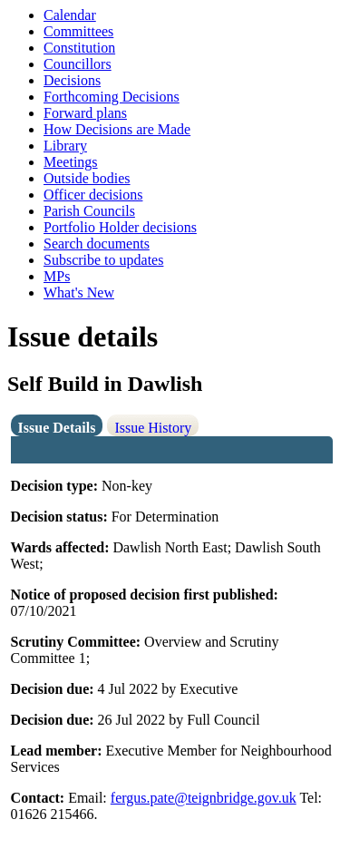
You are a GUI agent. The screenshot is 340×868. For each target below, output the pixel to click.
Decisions (72, 80)
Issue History (153, 428)
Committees (78, 31)
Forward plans (85, 113)
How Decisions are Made (117, 129)
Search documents (97, 244)
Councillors (78, 64)
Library (65, 146)
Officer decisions (93, 195)
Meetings (71, 162)
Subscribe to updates (103, 260)
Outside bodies (87, 178)
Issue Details (57, 428)
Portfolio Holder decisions (120, 227)
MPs (57, 276)
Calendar (70, 15)
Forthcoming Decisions (112, 97)
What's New (79, 293)
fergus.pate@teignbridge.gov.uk (204, 798)
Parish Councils (89, 211)
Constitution (79, 48)
